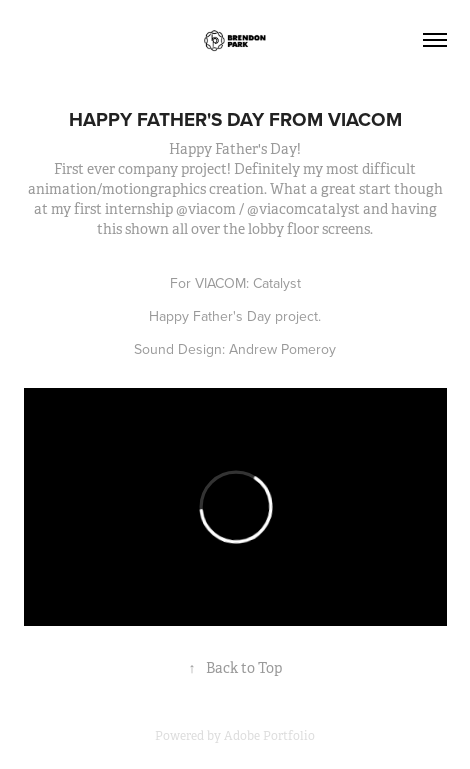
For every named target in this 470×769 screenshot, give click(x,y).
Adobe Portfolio (269, 736)
